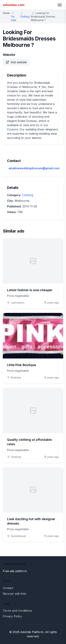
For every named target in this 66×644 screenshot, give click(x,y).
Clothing (25, 17)
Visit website (16, 62)
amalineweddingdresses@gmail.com (34, 168)
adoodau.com (14, 5)
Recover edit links (15, 594)
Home (6, 13)
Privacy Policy (12, 616)
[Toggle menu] (60, 5)
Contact (8, 588)
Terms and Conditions (17, 611)
